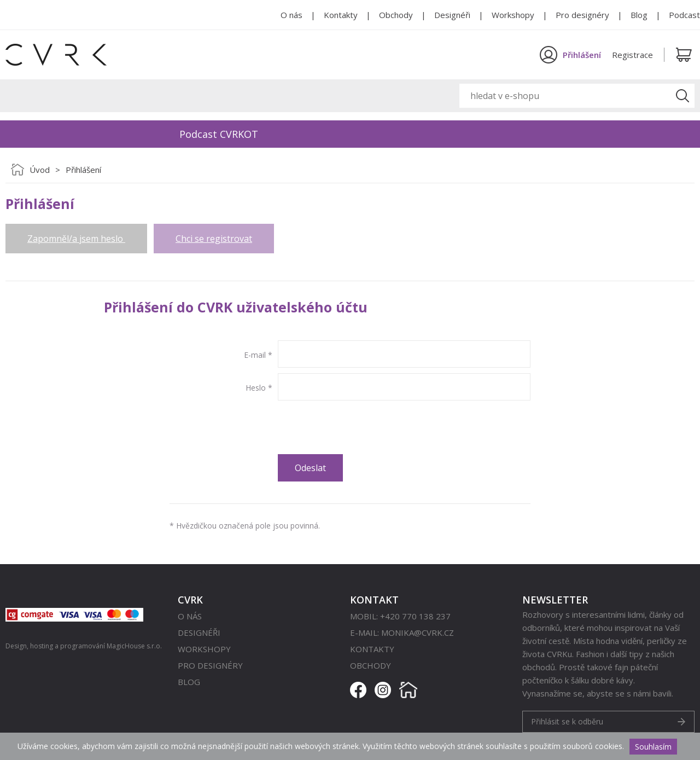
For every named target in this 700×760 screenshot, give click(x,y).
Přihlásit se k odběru (567, 721)
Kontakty (341, 15)
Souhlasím (653, 747)
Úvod (40, 170)
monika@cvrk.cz (418, 633)
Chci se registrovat (214, 239)
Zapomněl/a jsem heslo (76, 239)
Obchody (396, 15)
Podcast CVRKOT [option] (219, 134)
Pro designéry (582, 15)
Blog (639, 15)
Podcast (684, 15)
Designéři (452, 15)
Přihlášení (83, 170)
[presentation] (361, 427)
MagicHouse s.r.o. (134, 646)
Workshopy (513, 15)
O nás (291, 15)
